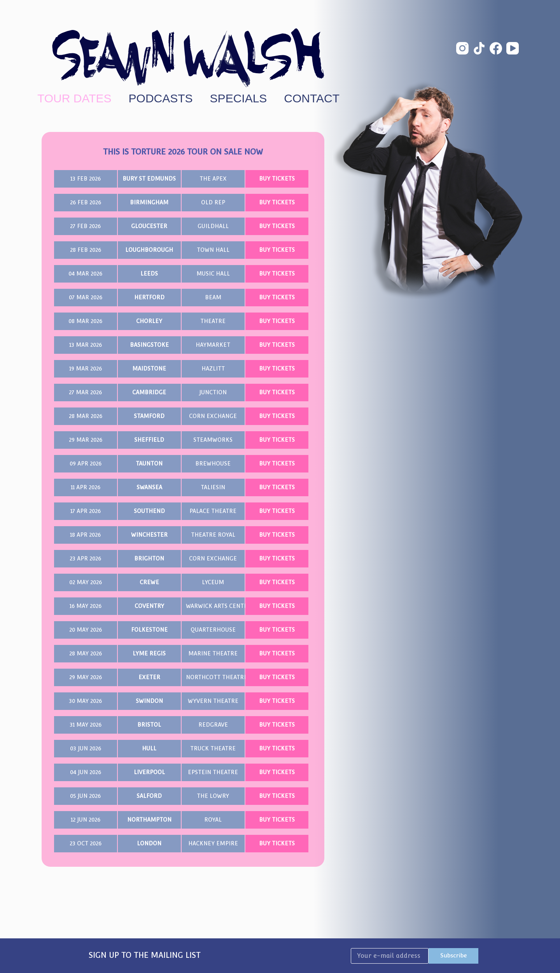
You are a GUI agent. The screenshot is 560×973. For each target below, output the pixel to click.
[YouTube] (513, 48)
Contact (312, 98)
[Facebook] (496, 48)
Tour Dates (74, 98)
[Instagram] (462, 48)
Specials (239, 98)
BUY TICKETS (277, 179)
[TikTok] (479, 48)
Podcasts (161, 98)
